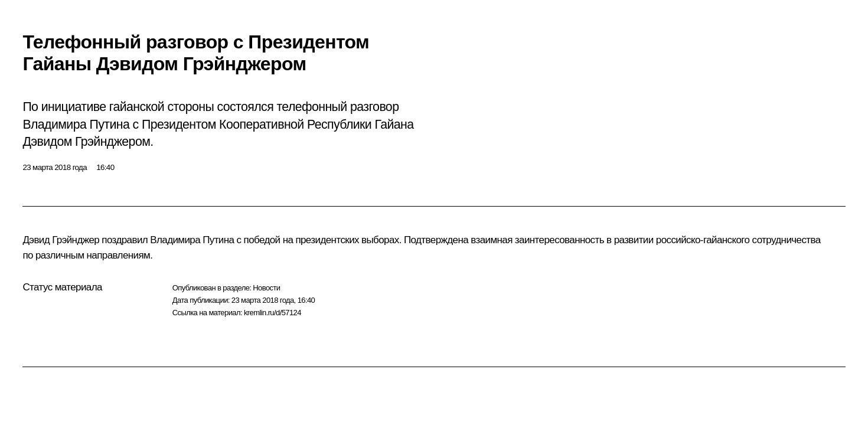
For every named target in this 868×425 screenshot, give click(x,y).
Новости (266, 288)
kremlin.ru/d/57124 (273, 313)
